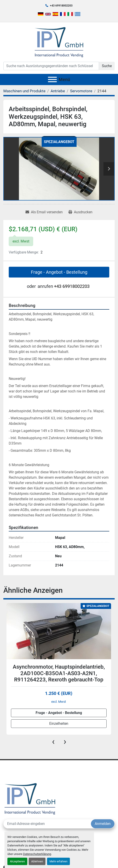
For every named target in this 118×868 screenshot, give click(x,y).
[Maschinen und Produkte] (24, 91)
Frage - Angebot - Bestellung (59, 272)
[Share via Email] (44, 212)
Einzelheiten (59, 724)
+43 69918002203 (61, 6)
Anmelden (103, 824)
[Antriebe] (58, 91)
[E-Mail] (47, 824)
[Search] (51, 66)
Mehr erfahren (58, 861)
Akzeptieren (17, 861)
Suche (107, 66)
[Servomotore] (81, 91)
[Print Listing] (80, 212)
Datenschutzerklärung (37, 854)
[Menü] (52, 79)
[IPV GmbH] (30, 798)
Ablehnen (37, 861)
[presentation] (53, 742)
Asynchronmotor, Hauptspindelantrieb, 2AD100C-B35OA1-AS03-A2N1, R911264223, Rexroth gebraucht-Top (59, 673)
